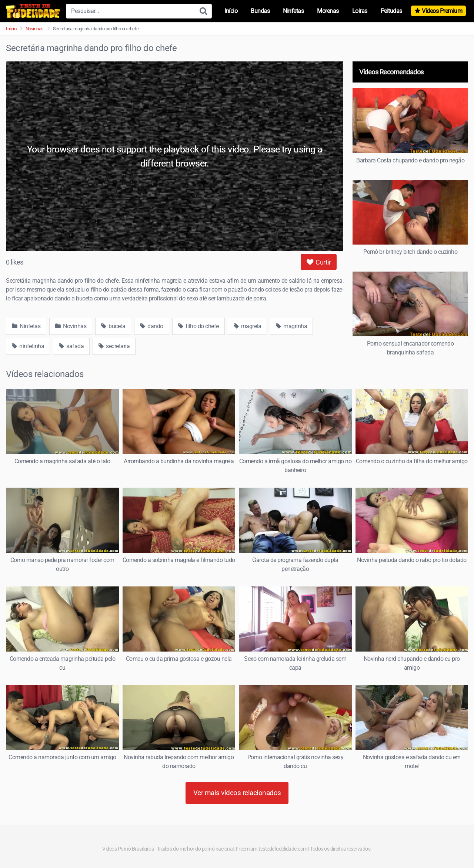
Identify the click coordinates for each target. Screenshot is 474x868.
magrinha (291, 326)
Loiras (360, 11)
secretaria (114, 346)
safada (71, 346)
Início (231, 11)
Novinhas (35, 29)
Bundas (260, 11)
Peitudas (391, 11)
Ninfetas (293, 11)
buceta (113, 326)
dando (152, 326)
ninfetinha (28, 346)
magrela (248, 326)
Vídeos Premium (442, 11)
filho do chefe (198, 326)
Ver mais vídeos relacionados (237, 793)
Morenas (328, 11)
